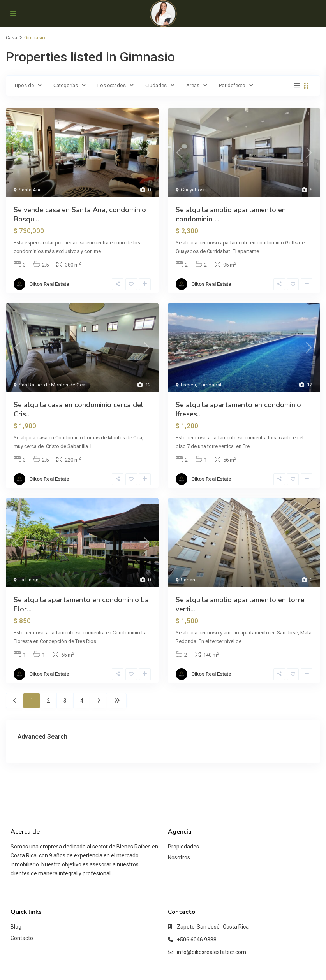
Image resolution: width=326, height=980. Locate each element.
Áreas (193, 85)
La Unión (29, 580)
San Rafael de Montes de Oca (52, 385)
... (104, 251)
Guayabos (192, 190)
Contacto (22, 938)
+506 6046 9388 (197, 940)
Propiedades (183, 847)
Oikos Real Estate (49, 284)
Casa (11, 38)
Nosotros (179, 857)
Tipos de (24, 85)
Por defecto (232, 85)
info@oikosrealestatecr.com (211, 952)
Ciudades (156, 85)
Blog (16, 927)
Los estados (112, 85)
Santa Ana (30, 190)
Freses (188, 385)
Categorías (66, 85)
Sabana (189, 580)
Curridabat (210, 385)
